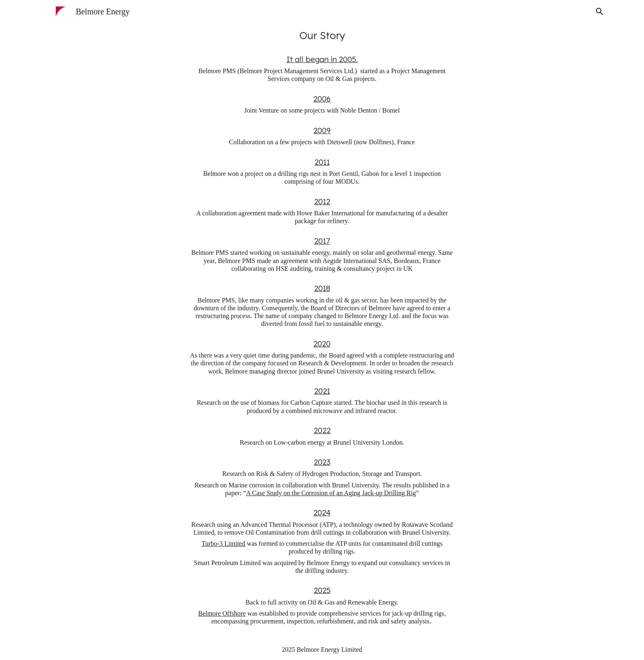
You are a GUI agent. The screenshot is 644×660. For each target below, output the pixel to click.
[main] (322, 36)
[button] (600, 12)
